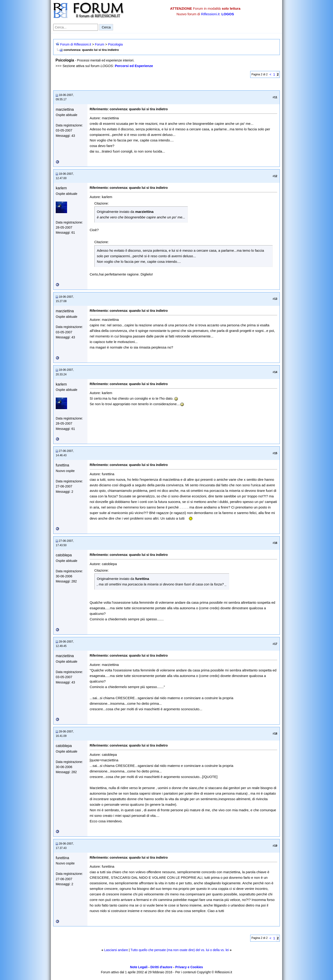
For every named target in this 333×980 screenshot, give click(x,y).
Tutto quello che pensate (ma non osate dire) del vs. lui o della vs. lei (180, 950)
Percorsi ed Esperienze (134, 66)
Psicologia (115, 44)
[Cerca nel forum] (76, 27)
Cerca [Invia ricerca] (106, 27)
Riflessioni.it (210, 14)
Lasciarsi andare (116, 950)
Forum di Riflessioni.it (76, 44)
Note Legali (139, 967)
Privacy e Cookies (189, 967)
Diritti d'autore (161, 967)
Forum (99, 44)
